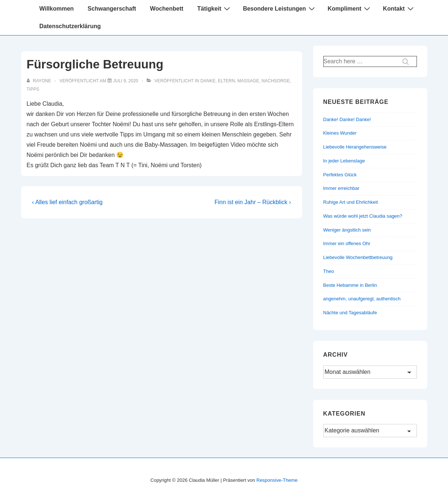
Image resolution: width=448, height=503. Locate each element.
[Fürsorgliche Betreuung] (126, 81)
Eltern (226, 81)
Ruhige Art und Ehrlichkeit (351, 202)
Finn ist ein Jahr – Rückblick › (253, 202)
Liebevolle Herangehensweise (355, 147)
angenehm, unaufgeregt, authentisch (362, 299)
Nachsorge (276, 81)
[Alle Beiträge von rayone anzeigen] (39, 81)
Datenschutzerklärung (70, 26)
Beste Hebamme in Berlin (350, 285)
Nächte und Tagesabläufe (350, 313)
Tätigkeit (214, 8)
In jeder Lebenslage (344, 161)
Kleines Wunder (340, 133)
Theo (329, 271)
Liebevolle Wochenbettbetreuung (358, 257)
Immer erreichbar (341, 188)
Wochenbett (167, 9)
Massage (248, 81)
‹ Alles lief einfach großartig (67, 202)
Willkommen (57, 9)
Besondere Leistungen (280, 8)
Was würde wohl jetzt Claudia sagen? (363, 216)
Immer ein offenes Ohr (347, 243)
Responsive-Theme (277, 480)
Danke (208, 81)
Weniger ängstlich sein (347, 230)
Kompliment (350, 8)
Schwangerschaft (112, 9)
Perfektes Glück (340, 175)
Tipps (33, 89)
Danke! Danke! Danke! (347, 119)
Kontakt (399, 8)
